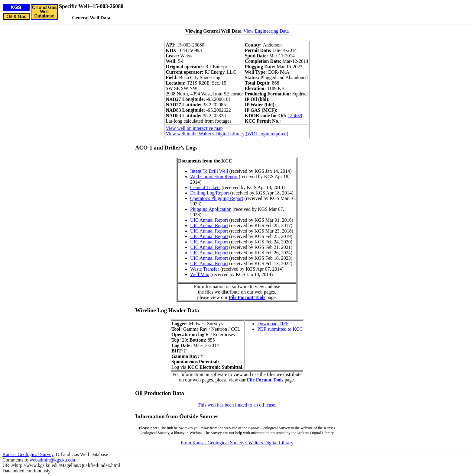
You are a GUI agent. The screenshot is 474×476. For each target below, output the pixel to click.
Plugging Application (211, 209)
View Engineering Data (266, 31)
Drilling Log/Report (209, 193)
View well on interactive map (194, 128)
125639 (295, 116)
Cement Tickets (205, 187)
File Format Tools (247, 297)
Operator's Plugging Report (217, 198)
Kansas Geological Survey (28, 454)
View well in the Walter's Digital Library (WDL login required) (227, 134)
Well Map (200, 274)
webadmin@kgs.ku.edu (52, 460)
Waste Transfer (205, 269)
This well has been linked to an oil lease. (237, 405)
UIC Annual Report (209, 220)
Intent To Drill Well (209, 171)
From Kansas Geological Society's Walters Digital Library (237, 443)
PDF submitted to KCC (280, 329)
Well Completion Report (214, 177)
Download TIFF (273, 324)
